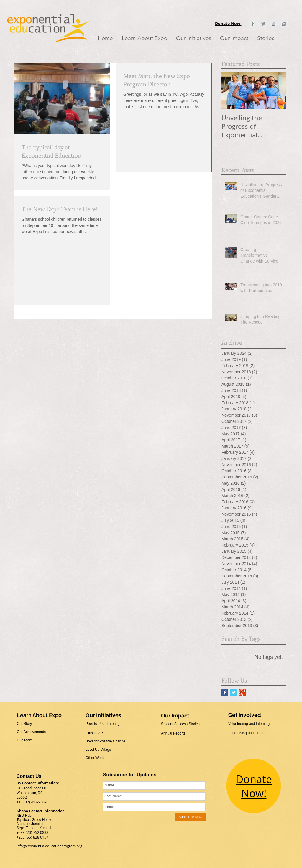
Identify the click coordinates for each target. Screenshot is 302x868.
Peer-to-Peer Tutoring (102, 724)
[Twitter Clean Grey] (263, 24)
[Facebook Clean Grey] (253, 24)
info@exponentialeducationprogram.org (49, 846)
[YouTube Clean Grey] (274, 24)
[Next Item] (277, 91)
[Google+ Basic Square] (243, 693)
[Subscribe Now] (190, 817)
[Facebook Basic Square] (225, 693)
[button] (145, 38)
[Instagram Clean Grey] (284, 24)
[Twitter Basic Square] (234, 693)
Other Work (95, 758)
